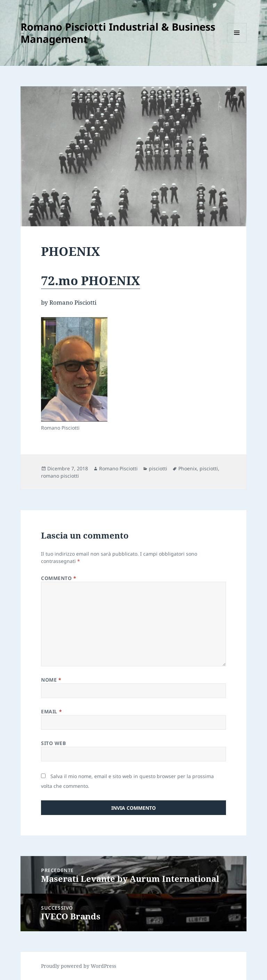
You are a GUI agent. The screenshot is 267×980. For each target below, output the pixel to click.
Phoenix (188, 468)
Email (51, 711)
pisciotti (158, 468)
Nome (51, 680)
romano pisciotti (60, 476)
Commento (59, 578)
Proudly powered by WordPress (79, 966)
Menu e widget (237, 42)
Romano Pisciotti (118, 468)
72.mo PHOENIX (91, 280)
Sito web (53, 743)
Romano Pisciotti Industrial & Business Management (118, 33)
